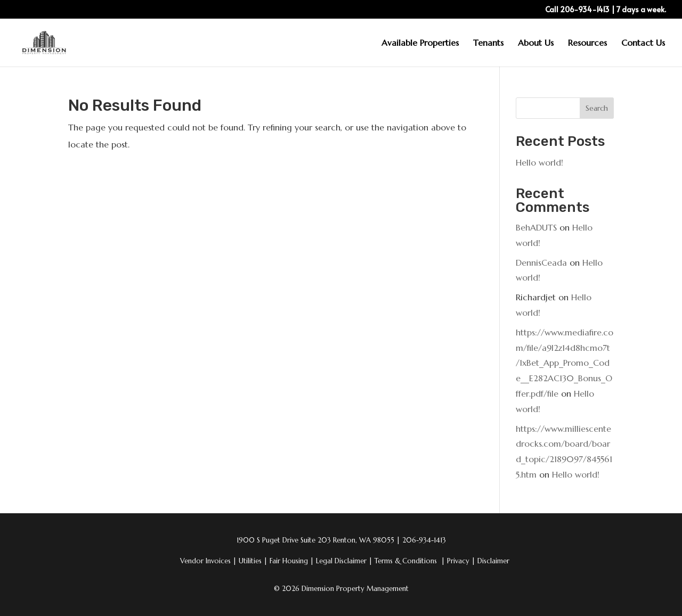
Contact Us (643, 43)
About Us (536, 43)
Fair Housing (292, 561)
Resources (587, 43)
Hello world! (539, 162)
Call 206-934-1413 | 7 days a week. (606, 10)
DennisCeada (541, 262)
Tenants (488, 43)
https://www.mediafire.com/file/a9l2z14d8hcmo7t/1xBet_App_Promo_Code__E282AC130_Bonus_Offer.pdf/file (565, 363)
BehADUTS (536, 227)
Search (597, 108)
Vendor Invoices (206, 561)
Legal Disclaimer (344, 561)
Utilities (253, 561)
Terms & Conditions (407, 561)
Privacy (461, 561)
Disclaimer (493, 561)
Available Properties (420, 43)
